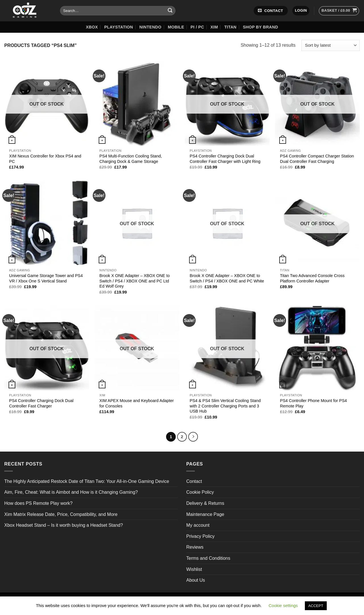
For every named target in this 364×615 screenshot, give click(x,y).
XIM (214, 27)
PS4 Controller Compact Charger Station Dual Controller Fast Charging (317, 159)
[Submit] (170, 11)
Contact (194, 481)
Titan (230, 27)
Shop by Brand (260, 27)
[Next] (193, 437)
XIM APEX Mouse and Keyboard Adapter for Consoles (137, 403)
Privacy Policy (200, 536)
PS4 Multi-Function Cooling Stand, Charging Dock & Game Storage (131, 159)
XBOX (92, 27)
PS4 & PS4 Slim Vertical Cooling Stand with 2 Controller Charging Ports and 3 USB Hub (225, 406)
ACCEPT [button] (316, 606)
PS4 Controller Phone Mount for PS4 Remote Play (314, 403)
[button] (301, 11)
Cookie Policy (200, 492)
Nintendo (150, 27)
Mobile (176, 27)
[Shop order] (331, 45)
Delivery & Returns (205, 503)
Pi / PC (197, 27)
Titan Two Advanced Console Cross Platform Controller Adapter (312, 278)
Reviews (195, 547)
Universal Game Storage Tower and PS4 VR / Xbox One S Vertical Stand (46, 278)
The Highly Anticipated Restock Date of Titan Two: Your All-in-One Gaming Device (87, 481)
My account (198, 525)
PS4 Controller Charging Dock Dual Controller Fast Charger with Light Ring (225, 159)
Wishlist (194, 569)
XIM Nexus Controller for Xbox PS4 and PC (45, 159)
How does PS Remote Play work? (38, 503)
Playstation (118, 27)
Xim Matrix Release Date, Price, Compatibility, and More (61, 514)
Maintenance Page (205, 514)
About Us (196, 580)
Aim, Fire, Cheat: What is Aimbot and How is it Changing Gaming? (71, 492)
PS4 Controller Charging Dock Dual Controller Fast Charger (41, 403)
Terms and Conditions (208, 558)
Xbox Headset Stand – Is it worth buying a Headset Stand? (64, 525)
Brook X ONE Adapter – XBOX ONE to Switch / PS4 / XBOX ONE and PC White (227, 278)
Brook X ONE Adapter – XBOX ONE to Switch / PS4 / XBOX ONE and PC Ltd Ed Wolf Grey (135, 281)
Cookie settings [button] (283, 605)
